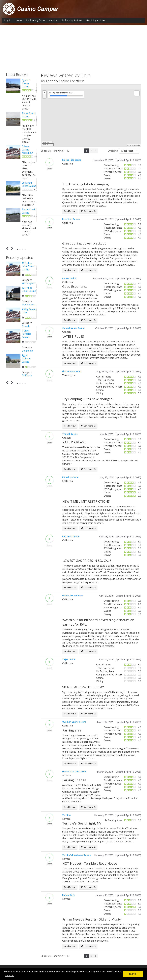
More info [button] (9, 975)
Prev (8, 248)
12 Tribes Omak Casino (29, 289)
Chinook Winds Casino (73, 328)
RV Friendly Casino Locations (42, 20)
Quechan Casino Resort (74, 722)
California (27, 375)
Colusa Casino (69, 278)
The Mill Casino (70, 434)
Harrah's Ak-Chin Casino (74, 772)
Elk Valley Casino (71, 477)
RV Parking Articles (72, 20)
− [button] (44, 96)
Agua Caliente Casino (26, 359)
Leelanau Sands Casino (29, 184)
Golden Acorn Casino (73, 596)
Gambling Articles (96, 20)
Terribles (67, 815)
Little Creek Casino (72, 371)
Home (19, 20)
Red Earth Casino (71, 536)
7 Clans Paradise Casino (26, 334)
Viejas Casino (69, 659)
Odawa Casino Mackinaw (27, 150)
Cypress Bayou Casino (26, 83)
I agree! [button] (133, 974)
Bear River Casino (71, 219)
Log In (8, 20)
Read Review (70, 211)
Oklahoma (27, 351)
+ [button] (44, 92)
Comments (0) (88, 211)
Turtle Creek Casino (29, 211)
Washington (28, 283)
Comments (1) (88, 807)
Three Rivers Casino (29, 115)
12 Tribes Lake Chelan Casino (28, 266)
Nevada (26, 326)
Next (12, 248)
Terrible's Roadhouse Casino (77, 855)
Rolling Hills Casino (72, 160)
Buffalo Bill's (68, 895)
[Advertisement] (73, 47)
